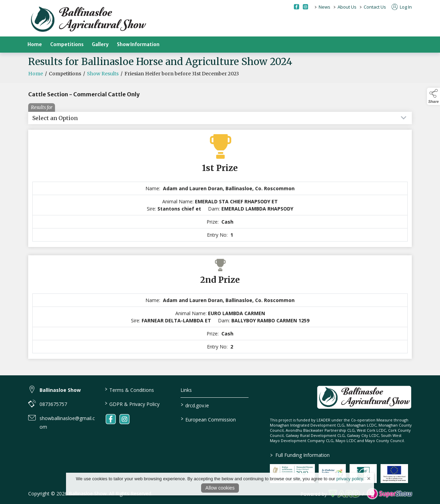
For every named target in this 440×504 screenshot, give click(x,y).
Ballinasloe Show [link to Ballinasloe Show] (60, 390)
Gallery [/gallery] (100, 45)
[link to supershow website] (389, 494)
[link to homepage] (88, 20)
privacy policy (350, 479)
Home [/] (35, 45)
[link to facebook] (111, 419)
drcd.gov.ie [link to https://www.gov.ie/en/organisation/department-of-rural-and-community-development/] (195, 405)
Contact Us (375, 7)
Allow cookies (220, 488)
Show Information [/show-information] (138, 45)
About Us (347, 7)
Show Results (103, 83)
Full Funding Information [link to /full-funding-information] (300, 455)
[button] (433, 96)
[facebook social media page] (296, 7)
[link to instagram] (124, 419)
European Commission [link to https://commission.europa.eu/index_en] (208, 419)
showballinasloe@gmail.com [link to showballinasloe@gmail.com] (67, 422)
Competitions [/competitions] (67, 45)
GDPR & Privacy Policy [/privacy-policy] (132, 404)
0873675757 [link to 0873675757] (53, 404)
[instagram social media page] (305, 7)
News (324, 7)
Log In (402, 7)
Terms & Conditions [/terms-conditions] (129, 389)
